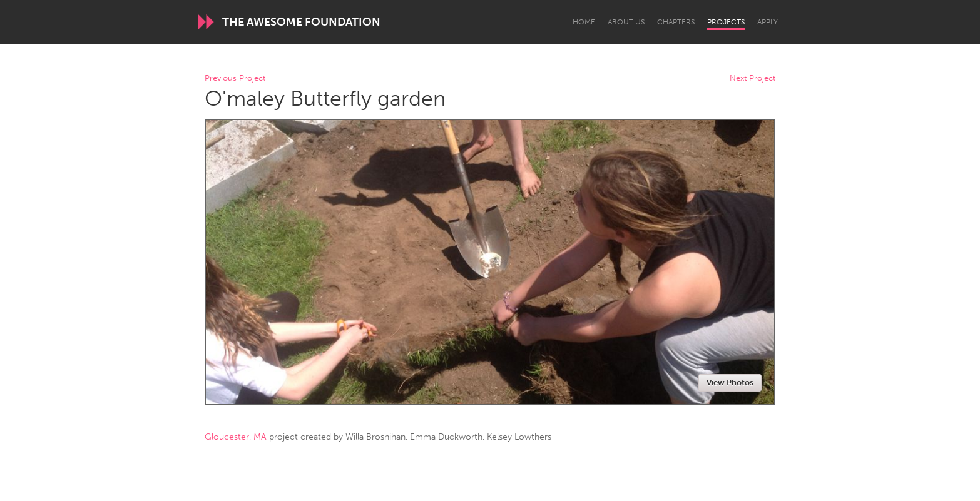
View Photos (730, 382)
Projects (726, 22)
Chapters (676, 22)
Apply (768, 22)
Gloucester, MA (236, 437)
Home (584, 22)
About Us (626, 22)
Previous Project (235, 78)
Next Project (753, 78)
